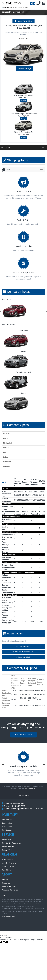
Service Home (7, 840)
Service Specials (8, 846)
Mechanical (8, 443)
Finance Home (7, 859)
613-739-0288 (36, 809)
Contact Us (6, 883)
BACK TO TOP (24, 796)
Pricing (6, 438)
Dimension (7, 462)
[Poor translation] (5, 943)
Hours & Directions (9, 886)
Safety (6, 457)
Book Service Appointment (11, 843)
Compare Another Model (23, 21)
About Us (5, 879)
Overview (7, 434)
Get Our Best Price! (23, 735)
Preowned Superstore (10, 890)
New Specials (7, 823)
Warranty (7, 466)
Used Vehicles (7, 827)
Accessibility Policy (8, 916)
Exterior (6, 448)
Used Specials (7, 830)
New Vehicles (7, 820)
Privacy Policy (30, 789)
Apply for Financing (9, 863)
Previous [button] (3, 765)
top (4, 482)
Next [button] (44, 765)
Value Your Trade (8, 866)
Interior (6, 452)
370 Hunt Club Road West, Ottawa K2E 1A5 (15, 7)
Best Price (23, 38)
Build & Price (6, 870)
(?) (21, 700)
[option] (23, 311)
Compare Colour (25, 69)
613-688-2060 (17, 803)
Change (23, 100)
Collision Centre (8, 850)
